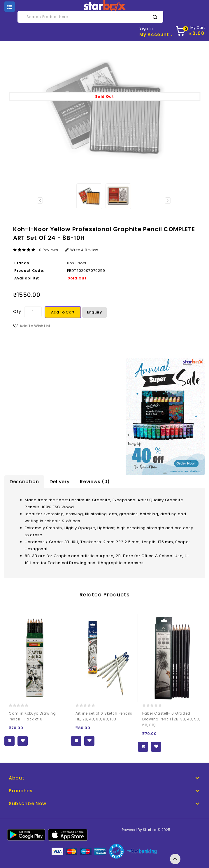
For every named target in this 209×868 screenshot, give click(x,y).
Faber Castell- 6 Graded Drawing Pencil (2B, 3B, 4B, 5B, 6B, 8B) (171, 719)
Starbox (150, 830)
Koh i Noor (77, 263)
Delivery (60, 482)
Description (24, 482)
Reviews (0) (95, 482)
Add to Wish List (35, 326)
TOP (175, 859)
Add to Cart (63, 312)
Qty (17, 311)
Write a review (82, 250)
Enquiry (94, 312)
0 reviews (49, 250)
